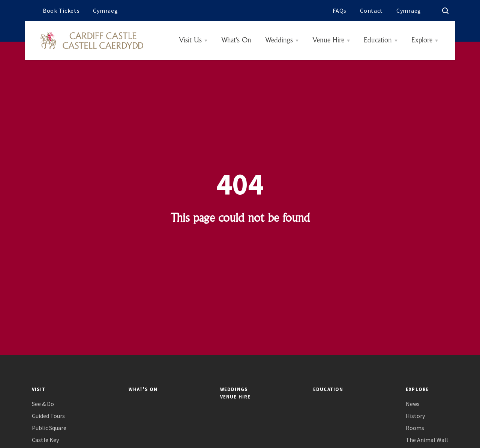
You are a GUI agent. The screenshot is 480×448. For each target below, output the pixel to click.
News (413, 404)
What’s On (236, 41)
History (415, 416)
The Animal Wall (427, 440)
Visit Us (190, 41)
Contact (371, 11)
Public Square (49, 428)
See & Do (43, 404)
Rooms (415, 428)
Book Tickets (61, 11)
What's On (143, 389)
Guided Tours (48, 416)
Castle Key (45, 440)
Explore (422, 41)
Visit (39, 389)
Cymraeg (105, 11)
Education (378, 41)
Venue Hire (328, 41)
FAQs (340, 11)
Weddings (279, 41)
